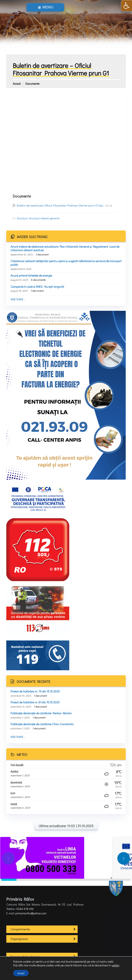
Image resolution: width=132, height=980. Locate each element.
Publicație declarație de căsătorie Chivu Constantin (42, 724)
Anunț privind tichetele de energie (31, 275)
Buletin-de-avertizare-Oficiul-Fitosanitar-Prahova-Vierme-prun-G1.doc (60, 205)
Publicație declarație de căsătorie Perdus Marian (41, 713)
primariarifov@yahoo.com (31, 913)
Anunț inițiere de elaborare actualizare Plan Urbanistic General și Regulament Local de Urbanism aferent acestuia (65, 248)
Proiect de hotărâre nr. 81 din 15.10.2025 (35, 702)
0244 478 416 (25, 909)
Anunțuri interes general (44, 218)
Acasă (17, 84)
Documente (32, 84)
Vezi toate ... (18, 299)
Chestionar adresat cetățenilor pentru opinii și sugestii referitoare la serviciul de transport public (66, 263)
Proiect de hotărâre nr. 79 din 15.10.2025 (35, 691)
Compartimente (20, 929)
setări (116, 965)
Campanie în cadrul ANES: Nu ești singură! (37, 287)
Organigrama (19, 939)
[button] (126, 6)
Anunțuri (22, 218)
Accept (21, 973)
